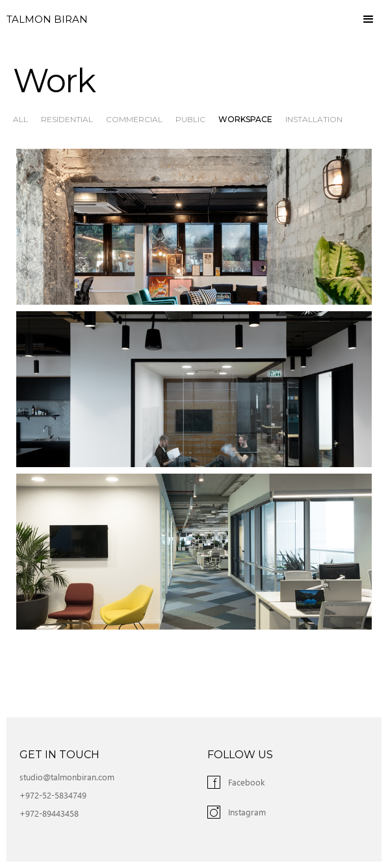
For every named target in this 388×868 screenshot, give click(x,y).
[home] (44, 19)
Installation (314, 119)
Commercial (134, 119)
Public (190, 119)
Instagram (247, 812)
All (20, 119)
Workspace (245, 119)
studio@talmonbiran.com (67, 777)
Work (54, 81)
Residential (67, 119)
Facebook (246, 782)
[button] (369, 19)
